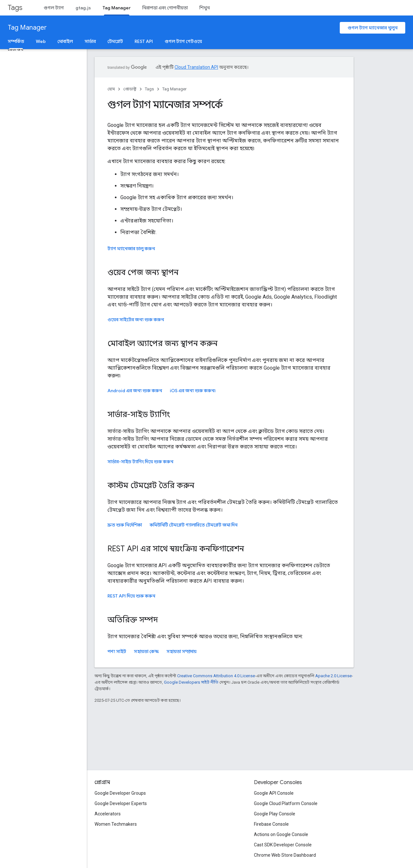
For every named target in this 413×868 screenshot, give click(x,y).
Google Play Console (275, 814)
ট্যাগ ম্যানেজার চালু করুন (131, 249)
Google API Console (274, 793)
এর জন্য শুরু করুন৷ (193, 391)
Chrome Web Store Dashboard (285, 855)
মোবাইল (65, 41)
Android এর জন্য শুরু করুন (135, 391)
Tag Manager (27, 28)
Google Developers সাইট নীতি (191, 682)
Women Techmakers (116, 824)
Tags (15, 8)
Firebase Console (271, 824)
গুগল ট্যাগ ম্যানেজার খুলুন (373, 28)
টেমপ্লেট (115, 41)
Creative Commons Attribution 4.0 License (216, 676)
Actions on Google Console (281, 834)
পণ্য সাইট (117, 651)
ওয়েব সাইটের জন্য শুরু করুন (136, 320)
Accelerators (108, 814)
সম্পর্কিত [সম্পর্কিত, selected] (16, 41)
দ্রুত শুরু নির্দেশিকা (125, 525)
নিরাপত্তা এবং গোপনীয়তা (165, 8)
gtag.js (83, 8)
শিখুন (205, 8)
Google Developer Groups (120, 793)
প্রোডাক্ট (130, 89)
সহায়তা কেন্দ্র (146, 651)
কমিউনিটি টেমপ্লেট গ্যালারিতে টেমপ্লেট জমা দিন (194, 525)
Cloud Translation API (196, 67)
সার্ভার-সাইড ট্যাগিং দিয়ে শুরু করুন (140, 462)
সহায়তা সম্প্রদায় (181, 651)
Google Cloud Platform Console (286, 803)
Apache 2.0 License (333, 676)
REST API (144, 41)
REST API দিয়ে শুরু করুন (131, 596)
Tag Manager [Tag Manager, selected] (117, 8)
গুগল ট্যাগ (54, 8)
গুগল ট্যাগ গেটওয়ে (183, 41)
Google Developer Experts (121, 803)
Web (41, 41)
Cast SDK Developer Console (283, 845)
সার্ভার (90, 41)
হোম (111, 89)
